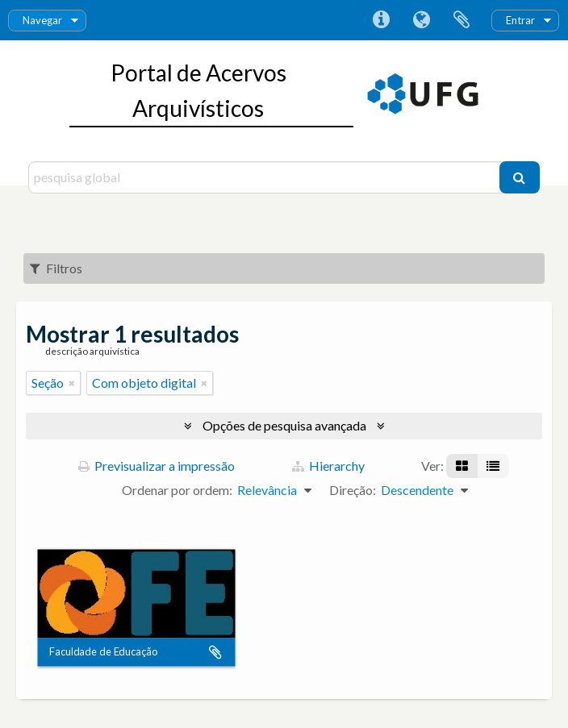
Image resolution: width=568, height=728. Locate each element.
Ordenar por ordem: (177, 490)
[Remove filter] (72, 383)
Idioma (421, 20)
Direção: (353, 490)
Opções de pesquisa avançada (284, 425)
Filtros (56, 268)
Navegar (42, 20)
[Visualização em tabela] (493, 466)
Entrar (520, 20)
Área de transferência (461, 20)
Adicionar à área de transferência (215, 652)
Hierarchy (328, 466)
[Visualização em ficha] (462, 466)
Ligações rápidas (381, 20)
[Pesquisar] (520, 177)
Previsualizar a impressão (157, 466)
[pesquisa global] (266, 177)
